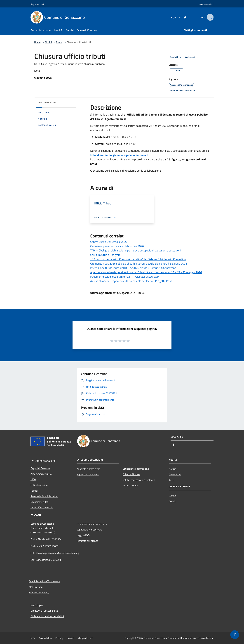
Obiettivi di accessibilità (44, 611)
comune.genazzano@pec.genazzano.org (57, 553)
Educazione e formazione (136, 469)
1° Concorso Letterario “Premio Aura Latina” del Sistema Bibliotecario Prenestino (138, 259)
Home (37, 42)
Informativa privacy (39, 592)
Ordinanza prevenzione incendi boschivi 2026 (117, 246)
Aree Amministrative (42, 474)
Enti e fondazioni (39, 485)
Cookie (70, 638)
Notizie (172, 469)
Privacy (59, 638)
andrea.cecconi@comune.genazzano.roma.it (121, 155)
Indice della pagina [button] (47, 102)
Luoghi (172, 495)
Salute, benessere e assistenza (139, 480)
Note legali (37, 605)
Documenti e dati (40, 502)
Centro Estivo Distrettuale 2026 (109, 242)
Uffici (33, 479)
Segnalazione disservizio (89, 530)
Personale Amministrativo (44, 496)
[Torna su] (235, 635)
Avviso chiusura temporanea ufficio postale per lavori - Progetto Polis (131, 281)
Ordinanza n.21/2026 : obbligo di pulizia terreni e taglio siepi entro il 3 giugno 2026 (139, 264)
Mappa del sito (85, 638)
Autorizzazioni (130, 485)
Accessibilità (45, 638)
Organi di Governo (40, 468)
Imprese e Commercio (88, 474)
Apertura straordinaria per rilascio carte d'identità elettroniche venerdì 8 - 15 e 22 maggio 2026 (146, 272)
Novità (48, 42)
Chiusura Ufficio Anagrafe (105, 255)
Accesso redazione (204, 638)
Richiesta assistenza (87, 541)
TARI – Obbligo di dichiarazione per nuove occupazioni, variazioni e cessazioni (136, 250)
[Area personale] (205, 4)
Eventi (172, 501)
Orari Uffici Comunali (42, 507)
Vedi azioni (192, 57)
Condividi (176, 57)
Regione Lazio (38, 4)
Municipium (186, 638)
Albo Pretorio (36, 587)
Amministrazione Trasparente (44, 581)
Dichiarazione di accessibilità (47, 616)
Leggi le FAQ (83, 535)
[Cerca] (210, 17)
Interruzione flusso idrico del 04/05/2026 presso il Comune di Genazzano (133, 268)
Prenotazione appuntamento (92, 524)
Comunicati (175, 474)
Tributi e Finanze (131, 474)
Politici (34, 491)
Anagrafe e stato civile (88, 469)
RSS (33, 638)
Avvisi (59, 42)
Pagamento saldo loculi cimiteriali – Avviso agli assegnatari (125, 277)
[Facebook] (182, 17)
